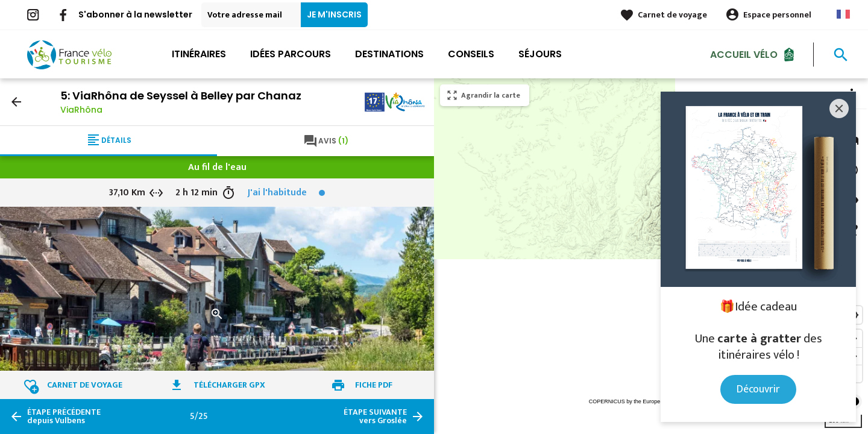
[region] (651, 256)
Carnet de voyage (672, 15)
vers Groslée (375, 417)
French (843, 14)
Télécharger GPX (229, 385)
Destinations (389, 54)
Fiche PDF (374, 385)
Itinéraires (199, 54)
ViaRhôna (81, 110)
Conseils (471, 54)
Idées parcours (291, 54)
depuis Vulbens (64, 417)
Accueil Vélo (744, 54)
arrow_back (16, 102)
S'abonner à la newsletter (135, 14)
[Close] (839, 108)
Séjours (540, 54)
